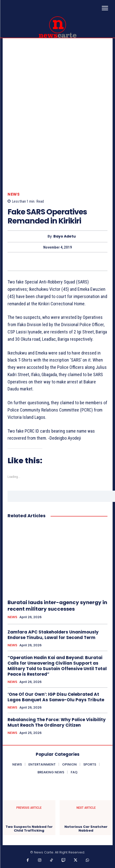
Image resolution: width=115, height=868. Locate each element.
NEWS (14, 194)
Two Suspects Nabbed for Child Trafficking (29, 829)
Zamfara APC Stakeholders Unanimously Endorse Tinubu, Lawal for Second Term (53, 635)
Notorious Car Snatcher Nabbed (86, 829)
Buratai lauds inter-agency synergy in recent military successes (57, 606)
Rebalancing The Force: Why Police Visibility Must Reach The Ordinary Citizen (57, 722)
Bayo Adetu (65, 236)
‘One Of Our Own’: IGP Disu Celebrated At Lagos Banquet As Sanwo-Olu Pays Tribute (56, 697)
